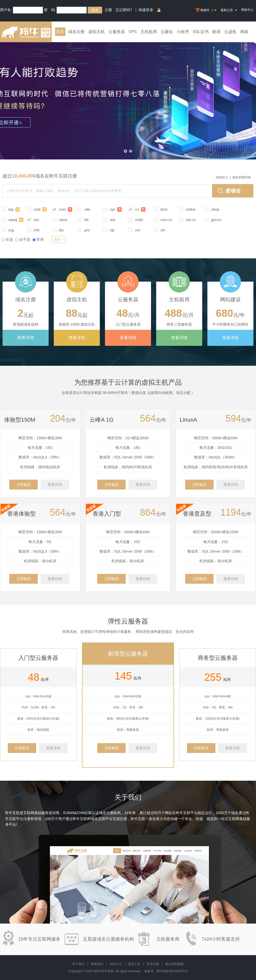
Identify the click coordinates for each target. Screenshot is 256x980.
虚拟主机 (96, 32)
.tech (163, 209)
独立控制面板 (175, 964)
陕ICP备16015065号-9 (172, 971)
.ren (137, 230)
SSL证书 (201, 32)
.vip (112, 230)
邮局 (216, 32)
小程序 (183, 32)
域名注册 (76, 32)
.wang (15, 220)
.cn (140, 209)
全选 (7, 239)
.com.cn (166, 220)
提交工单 (134, 964)
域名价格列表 (242, 177)
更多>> (59, 239)
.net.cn (190, 220)
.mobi (139, 220)
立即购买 (24, 485)
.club (40, 209)
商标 (244, 32)
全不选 (22, 239)
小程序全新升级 (128, 97)
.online (190, 209)
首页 (60, 32)
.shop (215, 209)
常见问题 (153, 964)
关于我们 (78, 964)
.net (36, 220)
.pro (87, 230)
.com (65, 209)
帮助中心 (247, 10)
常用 (38, 239)
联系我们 (97, 964)
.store (63, 220)
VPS (133, 32)
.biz (61, 230)
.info (36, 230)
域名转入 (222, 177)
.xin (162, 230)
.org (11, 230)
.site (87, 209)
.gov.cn (216, 220)
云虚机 (230, 32)
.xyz (115, 209)
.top (14, 209)
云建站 (167, 32)
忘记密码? (124, 10)
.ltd (86, 220)
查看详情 (26, 338)
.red (112, 220)
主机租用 (149, 32)
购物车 (206, 10)
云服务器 (117, 32)
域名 (235, 813)
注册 (108, 10)
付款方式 (116, 964)
